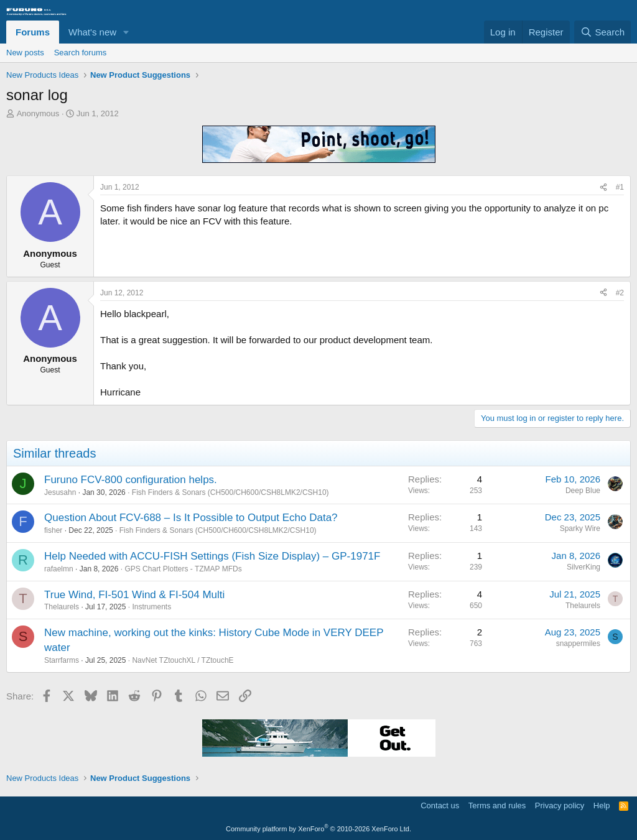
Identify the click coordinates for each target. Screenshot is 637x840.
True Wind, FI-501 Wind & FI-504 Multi (134, 595)
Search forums (81, 53)
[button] (126, 32)
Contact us (440, 805)
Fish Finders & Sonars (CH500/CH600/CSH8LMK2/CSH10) (230, 492)
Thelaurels (62, 607)
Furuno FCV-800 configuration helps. (131, 480)
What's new (92, 32)
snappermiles (578, 644)
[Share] (603, 187)
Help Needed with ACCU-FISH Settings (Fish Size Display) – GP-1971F (212, 556)
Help (602, 805)
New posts (25, 53)
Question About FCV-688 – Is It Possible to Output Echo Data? (191, 518)
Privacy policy (560, 805)
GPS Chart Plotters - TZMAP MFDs (183, 569)
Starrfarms (62, 660)
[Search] (602, 32)
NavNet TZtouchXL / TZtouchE (183, 660)
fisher (53, 530)
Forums (33, 32)
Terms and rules (497, 805)
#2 (620, 293)
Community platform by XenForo (318, 829)
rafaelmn (59, 569)
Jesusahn (60, 492)
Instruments (151, 607)
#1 (620, 187)
